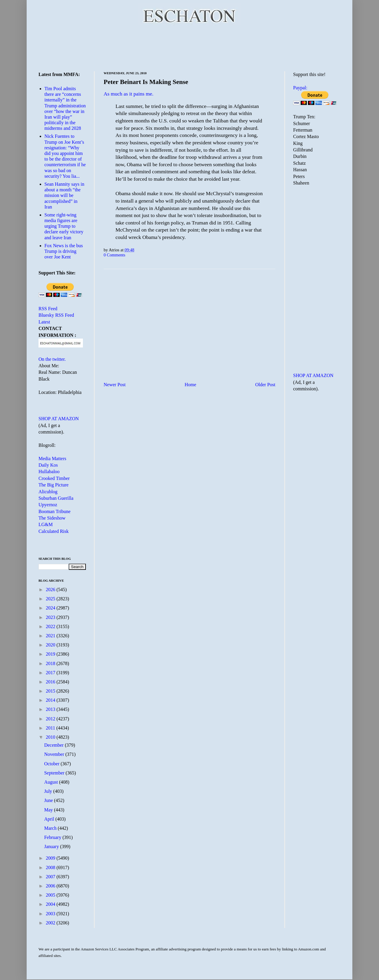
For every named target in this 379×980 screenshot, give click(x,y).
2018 (51, 663)
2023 (51, 617)
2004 (51, 904)
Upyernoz (48, 505)
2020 (51, 645)
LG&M (46, 524)
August (52, 782)
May (49, 810)
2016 (51, 682)
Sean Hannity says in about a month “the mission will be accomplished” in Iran (64, 195)
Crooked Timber (54, 478)
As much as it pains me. (129, 94)
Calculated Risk (54, 531)
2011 (51, 728)
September (55, 773)
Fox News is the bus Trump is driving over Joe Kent (64, 251)
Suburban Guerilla (56, 498)
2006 (51, 886)
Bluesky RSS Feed (56, 315)
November (55, 754)
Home (191, 385)
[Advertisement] (189, 47)
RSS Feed (48, 309)
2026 (51, 590)
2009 (51, 858)
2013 (51, 709)
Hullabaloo (49, 472)
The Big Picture (53, 485)
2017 (51, 673)
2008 (51, 867)
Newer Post (115, 385)
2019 (51, 654)
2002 (51, 923)
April (50, 819)
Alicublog (48, 492)
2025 (51, 599)
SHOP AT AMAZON (59, 419)
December (54, 745)
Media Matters (52, 459)
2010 (51, 737)
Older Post (265, 385)
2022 (51, 626)
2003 (51, 914)
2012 (51, 719)
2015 (51, 691)
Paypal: (300, 88)
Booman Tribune (54, 511)
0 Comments (114, 255)
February (53, 837)
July (49, 791)
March (51, 828)
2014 (51, 700)
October (52, 764)
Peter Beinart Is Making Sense (146, 82)
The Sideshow (52, 518)
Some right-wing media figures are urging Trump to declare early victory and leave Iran (64, 226)
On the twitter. (52, 359)
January (52, 846)
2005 (51, 895)
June (49, 800)
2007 (51, 877)
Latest (44, 322)
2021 (51, 636)
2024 (51, 608)
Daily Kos (48, 465)
